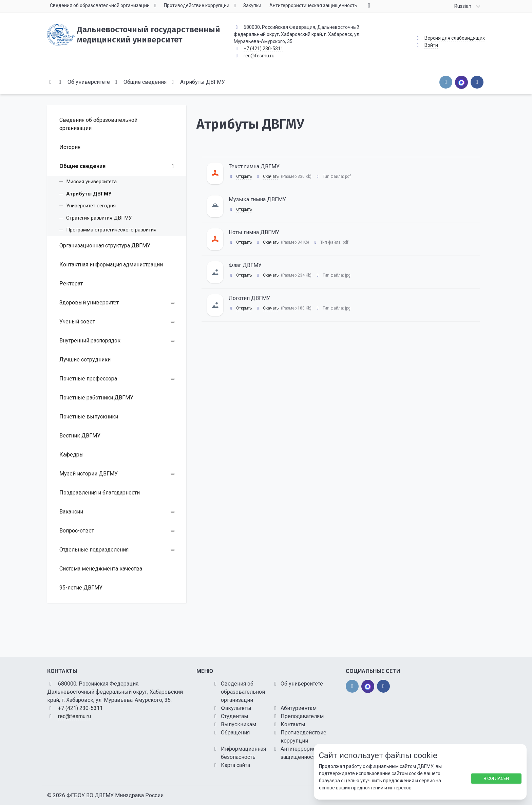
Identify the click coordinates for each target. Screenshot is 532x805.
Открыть (244, 176)
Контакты (293, 724)
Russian (463, 6)
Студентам (234, 716)
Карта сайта (235, 765)
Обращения (235, 733)
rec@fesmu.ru (259, 56)
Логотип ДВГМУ (249, 298)
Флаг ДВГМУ (245, 265)
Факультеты (236, 708)
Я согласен (496, 778)
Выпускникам (239, 724)
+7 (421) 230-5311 (263, 49)
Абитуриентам (299, 708)
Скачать (271, 176)
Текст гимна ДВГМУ (254, 166)
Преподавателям (302, 716)
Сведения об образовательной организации (243, 692)
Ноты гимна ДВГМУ (254, 232)
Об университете (302, 684)
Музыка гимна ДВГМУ (257, 199)
